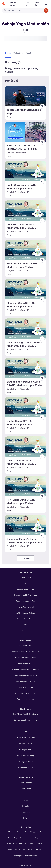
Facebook (26, 800)
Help (15, 838)
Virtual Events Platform (25, 687)
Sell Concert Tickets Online (26, 657)
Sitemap (25, 631)
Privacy (17, 850)
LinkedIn (26, 806)
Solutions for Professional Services (25, 669)
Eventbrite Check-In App (26, 601)
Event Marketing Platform (25, 589)
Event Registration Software (26, 613)
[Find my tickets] (15, 4)
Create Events (25, 577)
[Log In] (27, 4)
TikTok (26, 818)
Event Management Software (26, 675)
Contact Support (25, 782)
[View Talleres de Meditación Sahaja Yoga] (25, 96)
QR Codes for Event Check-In (26, 693)
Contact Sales (25, 788)
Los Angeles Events (25, 761)
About (42, 832)
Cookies (38, 850)
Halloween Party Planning (25, 681)
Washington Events (26, 767)
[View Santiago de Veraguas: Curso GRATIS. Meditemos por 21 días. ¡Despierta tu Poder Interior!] (25, 368)
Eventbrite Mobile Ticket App (26, 595)
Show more (25, 558)
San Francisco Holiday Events (26, 720)
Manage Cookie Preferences (26, 856)
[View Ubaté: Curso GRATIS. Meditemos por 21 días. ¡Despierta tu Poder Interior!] (25, 407)
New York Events (26, 744)
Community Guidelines (25, 619)
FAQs (25, 625)
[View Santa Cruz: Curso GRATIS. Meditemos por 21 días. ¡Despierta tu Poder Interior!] (25, 171)
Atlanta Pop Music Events (26, 738)
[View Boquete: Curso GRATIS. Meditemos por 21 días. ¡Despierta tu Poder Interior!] (25, 210)
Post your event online (26, 699)
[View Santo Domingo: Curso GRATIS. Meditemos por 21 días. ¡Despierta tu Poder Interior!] (25, 329)
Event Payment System (26, 663)
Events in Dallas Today (25, 756)
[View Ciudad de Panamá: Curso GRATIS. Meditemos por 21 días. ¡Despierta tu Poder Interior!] (25, 525)
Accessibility (28, 850)
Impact (38, 838)
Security (20, 844)
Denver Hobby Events (25, 732)
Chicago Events (25, 750)
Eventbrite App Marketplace (26, 607)
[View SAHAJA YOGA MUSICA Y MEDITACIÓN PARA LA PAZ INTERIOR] (25, 132)
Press (31, 838)
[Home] (3, 4)
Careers (23, 838)
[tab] (9, 53)
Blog (9, 838)
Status (39, 844)
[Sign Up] (38, 4)
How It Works (9, 832)
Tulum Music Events (25, 726)
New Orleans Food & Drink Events (26, 714)
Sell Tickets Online (26, 646)
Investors (10, 844)
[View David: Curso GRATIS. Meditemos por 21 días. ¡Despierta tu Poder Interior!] (25, 447)
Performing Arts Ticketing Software (25, 651)
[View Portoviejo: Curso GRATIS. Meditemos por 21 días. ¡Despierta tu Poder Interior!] (25, 486)
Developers (30, 844)
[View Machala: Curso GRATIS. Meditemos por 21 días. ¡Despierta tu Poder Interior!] (25, 289)
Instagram (26, 812)
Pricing (25, 583)
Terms (10, 850)
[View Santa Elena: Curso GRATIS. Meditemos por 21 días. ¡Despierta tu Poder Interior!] (25, 250)
